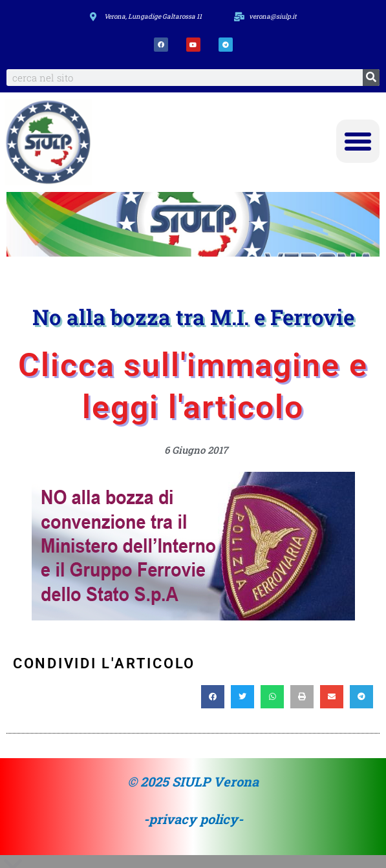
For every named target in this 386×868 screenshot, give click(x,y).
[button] (358, 142)
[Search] (371, 78)
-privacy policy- (193, 819)
